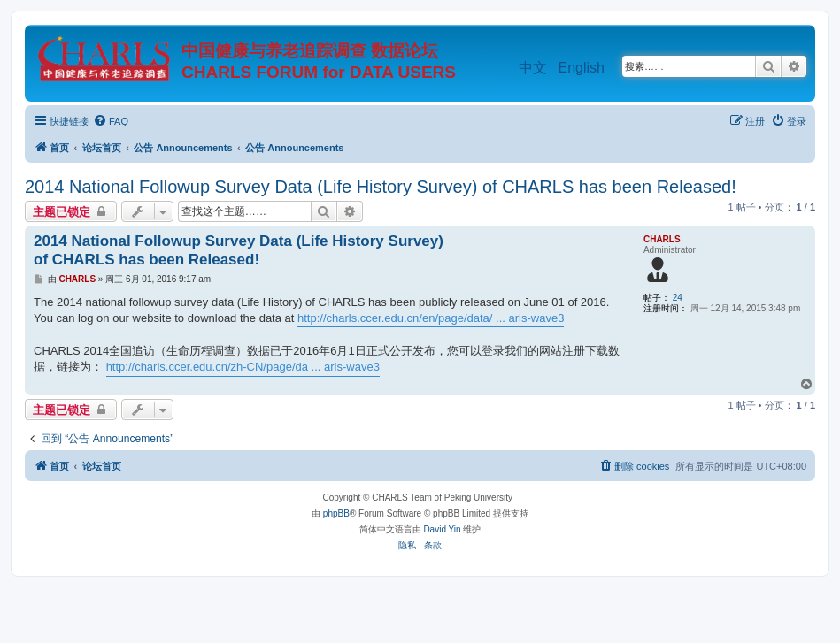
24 (678, 298)
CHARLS (662, 239)
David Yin (442, 529)
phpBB (336, 513)
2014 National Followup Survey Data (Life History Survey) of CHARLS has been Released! (381, 187)
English (582, 68)
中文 (533, 68)
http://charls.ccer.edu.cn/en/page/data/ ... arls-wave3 (431, 318)
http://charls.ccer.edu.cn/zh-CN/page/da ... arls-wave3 (243, 367)
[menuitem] (111, 121)
